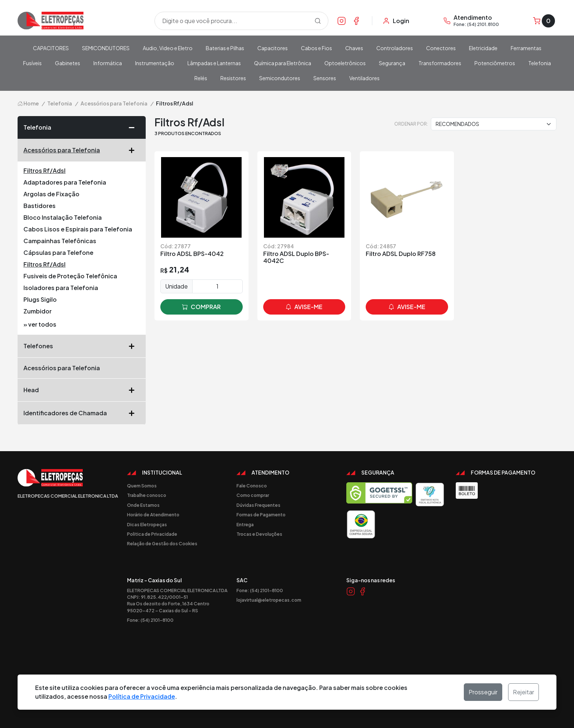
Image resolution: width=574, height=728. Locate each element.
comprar (201, 307)
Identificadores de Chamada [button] (82, 413)
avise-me (304, 307)
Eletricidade (483, 48)
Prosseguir (483, 692)
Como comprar (253, 495)
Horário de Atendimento (153, 515)
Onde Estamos (143, 505)
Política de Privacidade (142, 696)
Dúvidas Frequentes (258, 505)
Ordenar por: (411, 124)
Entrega (245, 524)
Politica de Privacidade (152, 534)
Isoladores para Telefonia (61, 288)
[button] (134, 127)
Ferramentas (526, 48)
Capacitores (273, 48)
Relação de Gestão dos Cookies (162, 543)
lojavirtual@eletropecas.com (269, 600)
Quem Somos (142, 486)
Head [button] (82, 390)
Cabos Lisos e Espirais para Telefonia (78, 229)
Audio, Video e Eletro (168, 48)
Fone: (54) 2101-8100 (150, 620)
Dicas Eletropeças (147, 524)
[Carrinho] (544, 21)
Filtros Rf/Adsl (44, 170)
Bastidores (40, 206)
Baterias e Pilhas (225, 48)
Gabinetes (68, 63)
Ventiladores (364, 78)
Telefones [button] (82, 346)
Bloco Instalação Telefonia (63, 217)
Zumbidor (38, 311)
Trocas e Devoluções (259, 534)
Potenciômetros (495, 63)
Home (28, 103)
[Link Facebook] (356, 21)
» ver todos (40, 324)
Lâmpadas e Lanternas (214, 63)
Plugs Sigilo (40, 299)
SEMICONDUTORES (106, 48)
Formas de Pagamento (261, 515)
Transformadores (440, 63)
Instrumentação (155, 63)
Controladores (395, 48)
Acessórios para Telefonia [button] (82, 150)
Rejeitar (523, 692)
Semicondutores (280, 78)
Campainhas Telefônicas (60, 241)
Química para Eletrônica (283, 63)
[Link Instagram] (342, 21)
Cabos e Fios (316, 48)
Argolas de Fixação (51, 194)
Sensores (325, 78)
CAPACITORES (51, 48)
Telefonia (540, 63)
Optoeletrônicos (345, 63)
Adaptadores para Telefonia (65, 182)
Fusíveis (32, 63)
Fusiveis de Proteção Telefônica (70, 276)
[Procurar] (318, 21)
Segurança (392, 63)
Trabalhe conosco (147, 495)
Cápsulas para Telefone (58, 252)
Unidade (176, 286)
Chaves (354, 48)
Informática (108, 63)
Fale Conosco (252, 486)
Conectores (441, 48)
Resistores (233, 78)
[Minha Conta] (396, 21)
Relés (201, 78)
